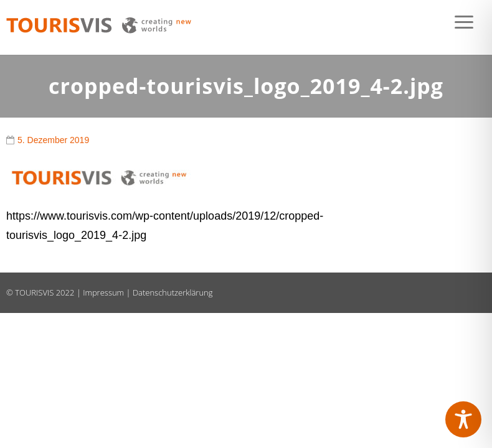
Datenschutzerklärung (173, 292)
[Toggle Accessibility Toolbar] (463, 419)
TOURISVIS (34, 292)
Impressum (103, 292)
